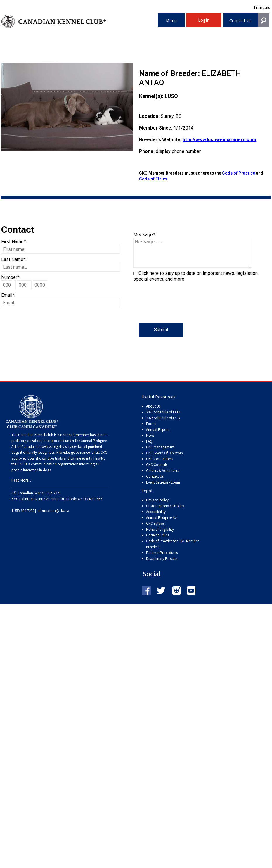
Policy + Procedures (162, 559)
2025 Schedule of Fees (163, 424)
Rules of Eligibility (160, 535)
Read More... (21, 486)
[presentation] (178, 311)
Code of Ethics (153, 179)
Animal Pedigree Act (162, 523)
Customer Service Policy (165, 512)
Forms (151, 430)
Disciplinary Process (162, 564)
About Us (153, 412)
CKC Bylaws (155, 529)
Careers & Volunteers (162, 476)
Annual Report (157, 435)
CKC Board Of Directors (164, 459)
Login (204, 20)
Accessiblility (156, 518)
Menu (171, 20)
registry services (65, 452)
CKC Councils (157, 471)
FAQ (149, 447)
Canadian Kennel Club (80, 21)
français (262, 7)
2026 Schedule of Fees (163, 418)
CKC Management (160, 453)
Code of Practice (239, 173)
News (150, 441)
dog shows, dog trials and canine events (60, 464)
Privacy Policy (157, 506)
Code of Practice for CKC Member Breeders (172, 550)
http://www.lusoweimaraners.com (219, 140)
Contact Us (240, 20)
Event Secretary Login (163, 488)
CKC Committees (160, 465)
